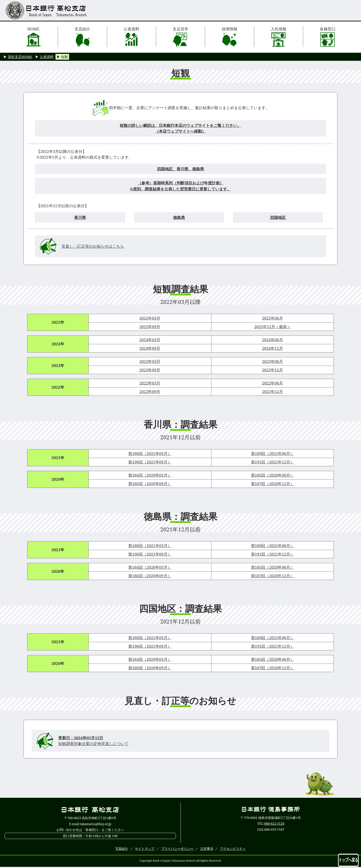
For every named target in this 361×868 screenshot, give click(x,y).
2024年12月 (272, 348)
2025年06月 (272, 318)
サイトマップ (145, 849)
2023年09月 (150, 370)
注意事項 (207, 849)
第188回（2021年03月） (150, 453)
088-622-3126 (274, 823)
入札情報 (279, 37)
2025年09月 (150, 327)
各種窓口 (328, 37)
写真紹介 (122, 849)
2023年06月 (272, 361)
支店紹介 (82, 37)
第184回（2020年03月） (150, 475)
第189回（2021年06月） (273, 453)
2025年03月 (150, 318)
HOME (33, 37)
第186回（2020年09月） (150, 484)
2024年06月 (272, 340)
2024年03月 (150, 340)
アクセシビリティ (233, 849)
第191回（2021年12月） (273, 462)
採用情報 (230, 37)
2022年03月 (150, 383)
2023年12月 (272, 370)
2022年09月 (150, 392)
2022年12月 (272, 392)
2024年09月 (150, 348)
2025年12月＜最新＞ (272, 327)
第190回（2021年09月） (150, 462)
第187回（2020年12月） (273, 484)
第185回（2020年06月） (273, 475)
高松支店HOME (20, 57)
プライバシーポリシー (178, 849)
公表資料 (131, 37)
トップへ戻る (348, 860)
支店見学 (180, 37)
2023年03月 (150, 361)
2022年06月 (272, 383)
